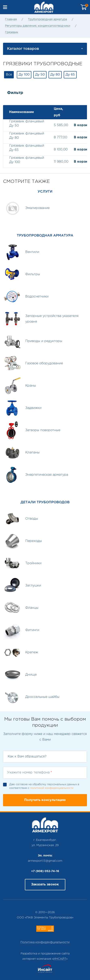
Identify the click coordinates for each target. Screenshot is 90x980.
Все (9, 75)
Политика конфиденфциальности (45, 942)
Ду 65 (70, 75)
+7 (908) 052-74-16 (45, 871)
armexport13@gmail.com (45, 861)
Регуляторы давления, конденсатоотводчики (38, 26)
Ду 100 (24, 75)
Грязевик (12, 32)
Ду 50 (40, 75)
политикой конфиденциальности (52, 788)
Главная (11, 19)
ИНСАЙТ (60, 959)
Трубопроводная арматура (47, 19)
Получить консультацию (45, 800)
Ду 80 (55, 75)
